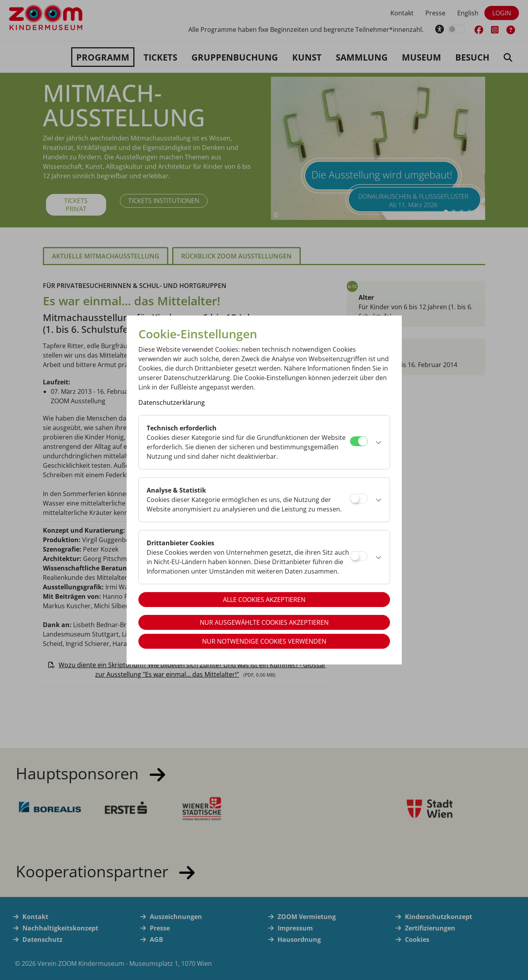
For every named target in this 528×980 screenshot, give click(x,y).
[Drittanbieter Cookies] (359, 556)
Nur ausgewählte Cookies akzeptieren (264, 622)
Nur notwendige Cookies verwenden (264, 641)
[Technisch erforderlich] (359, 441)
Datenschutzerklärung (172, 402)
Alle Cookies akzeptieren (264, 600)
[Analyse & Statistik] (359, 499)
